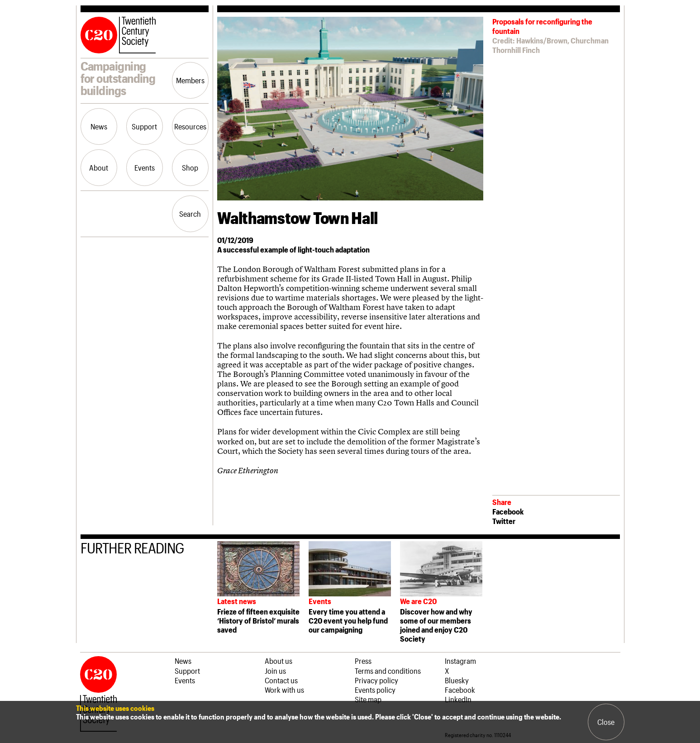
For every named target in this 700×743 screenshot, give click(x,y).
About (99, 167)
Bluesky (457, 680)
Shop (190, 167)
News (99, 126)
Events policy (375, 690)
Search (190, 214)
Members (190, 80)
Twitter (504, 521)
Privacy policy (376, 680)
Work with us (284, 690)
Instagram (460, 661)
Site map (368, 699)
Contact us (281, 680)
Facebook (508, 511)
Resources (190, 126)
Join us (275, 671)
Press (363, 661)
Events (145, 167)
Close (606, 722)
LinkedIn (458, 699)
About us (279, 661)
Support (144, 126)
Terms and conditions (388, 671)
